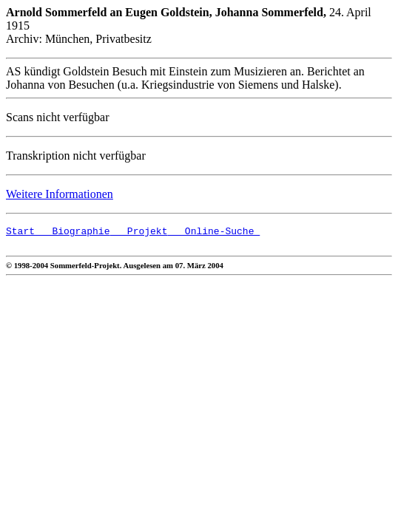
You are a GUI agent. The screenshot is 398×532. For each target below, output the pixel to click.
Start (20, 233)
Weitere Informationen (60, 194)
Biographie (72, 233)
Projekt (138, 233)
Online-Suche (213, 233)
